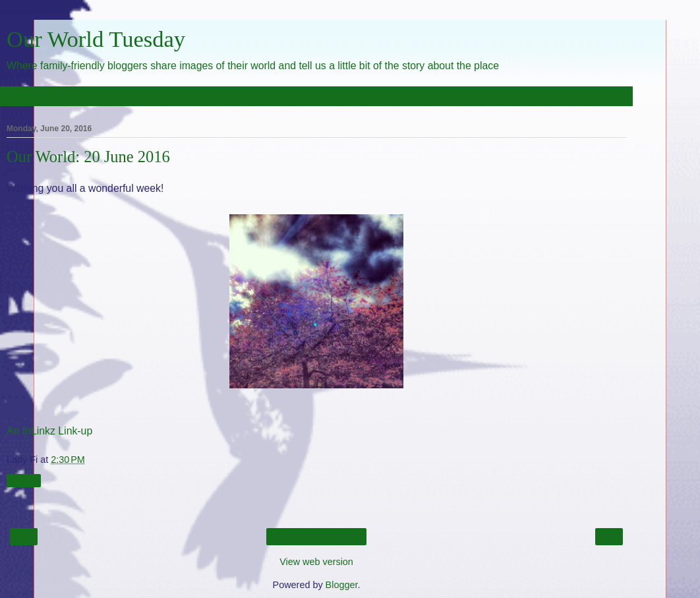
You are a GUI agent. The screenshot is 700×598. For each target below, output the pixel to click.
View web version (316, 562)
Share (24, 481)
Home (316, 537)
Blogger (342, 585)
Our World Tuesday (96, 39)
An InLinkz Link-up (49, 431)
